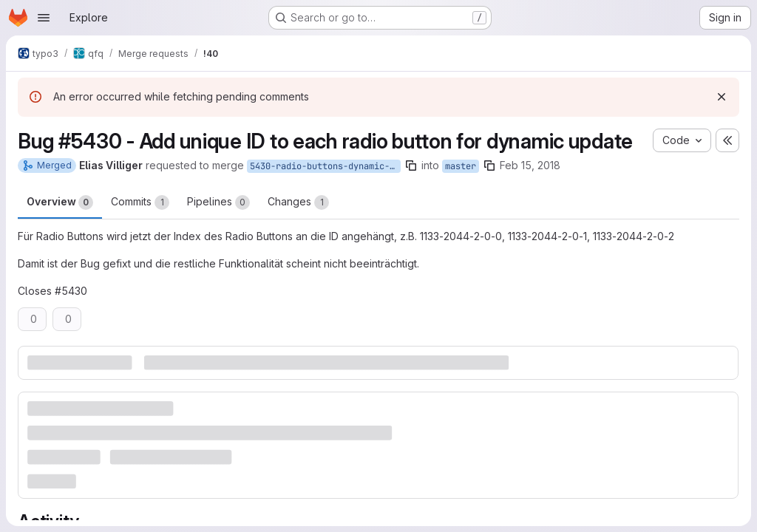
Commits (140, 202)
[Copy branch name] (411, 166)
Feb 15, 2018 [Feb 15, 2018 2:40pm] (530, 165)
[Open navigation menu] (44, 18)
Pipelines (218, 202)
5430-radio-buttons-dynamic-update (325, 166)
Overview (60, 202)
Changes (298, 202)
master (461, 166)
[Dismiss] (722, 97)
